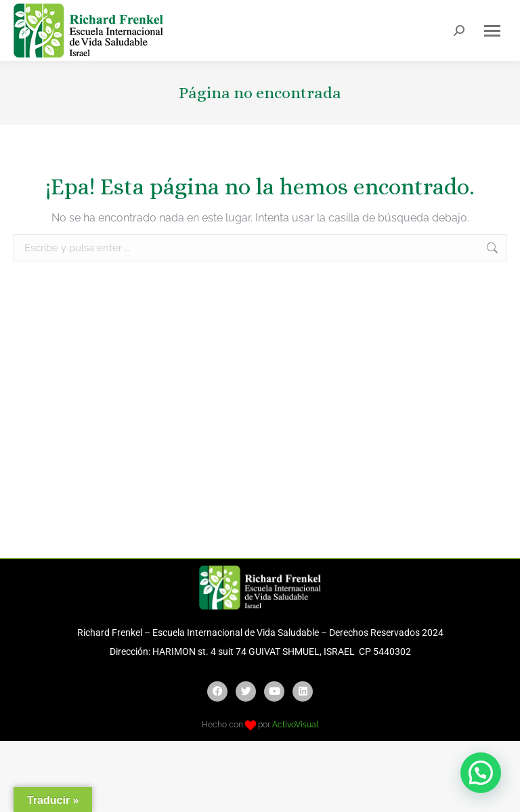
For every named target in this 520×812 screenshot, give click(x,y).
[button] (481, 773)
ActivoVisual (295, 725)
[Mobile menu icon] (492, 31)
